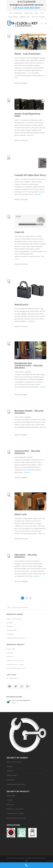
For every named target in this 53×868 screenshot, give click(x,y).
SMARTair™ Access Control (15, 661)
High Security (28, 13)
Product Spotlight (21, 140)
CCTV (42, 13)
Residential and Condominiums (16, 638)
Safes (36, 13)
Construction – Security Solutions (27, 452)
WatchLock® (21, 304)
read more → (31, 135)
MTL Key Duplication (16, 13)
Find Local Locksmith (38, 17)
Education (10, 623)
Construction (11, 634)
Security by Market (21, 83)
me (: (26, 861)
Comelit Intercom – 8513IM (15, 664)
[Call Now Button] (26, 865)
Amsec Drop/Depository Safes (27, 115)
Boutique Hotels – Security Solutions (29, 412)
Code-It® (19, 232)
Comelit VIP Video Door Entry (30, 175)
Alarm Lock (21, 514)
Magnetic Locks (25, 17)
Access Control (13, 17)
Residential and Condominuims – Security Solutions (29, 365)
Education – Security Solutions (26, 556)
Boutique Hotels (12, 630)
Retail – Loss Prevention (28, 54)
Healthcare (10, 626)
